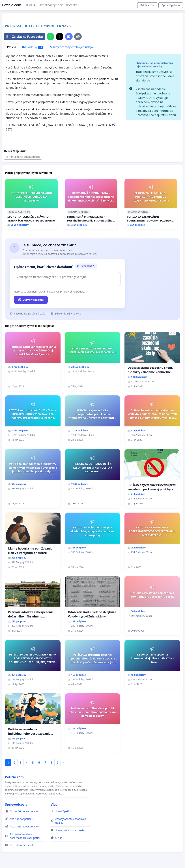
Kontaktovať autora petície (23, 157)
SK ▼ (31, 5)
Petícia (11, 47)
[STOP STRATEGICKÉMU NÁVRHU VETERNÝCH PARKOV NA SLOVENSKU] (31, 204)
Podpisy (33, 47)
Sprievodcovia (16, 804)
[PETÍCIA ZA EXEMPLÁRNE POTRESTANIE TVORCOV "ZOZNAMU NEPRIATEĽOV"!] (151, 204)
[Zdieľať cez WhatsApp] (50, 37)
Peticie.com (12, 5)
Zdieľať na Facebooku (23, 37)
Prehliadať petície (52, 5)
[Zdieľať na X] (60, 37)
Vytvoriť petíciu (31, 300)
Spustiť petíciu (171, 5)
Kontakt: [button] (72, 5)
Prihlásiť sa (147, 5)
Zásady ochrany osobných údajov (72, 47)
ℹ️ (30, 212)
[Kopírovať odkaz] (78, 37)
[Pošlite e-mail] (69, 37)
